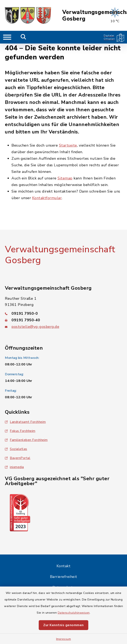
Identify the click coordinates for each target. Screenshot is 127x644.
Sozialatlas (16, 449)
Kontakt (64, 566)
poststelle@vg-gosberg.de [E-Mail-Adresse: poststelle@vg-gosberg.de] (35, 327)
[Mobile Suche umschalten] (23, 37)
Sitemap (65, 178)
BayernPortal (18, 458)
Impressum (64, 639)
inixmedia (14, 467)
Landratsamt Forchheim (25, 422)
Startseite (68, 145)
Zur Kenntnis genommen (63, 625)
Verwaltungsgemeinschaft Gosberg (60, 255)
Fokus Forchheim (20, 431)
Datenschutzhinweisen (74, 613)
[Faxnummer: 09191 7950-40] (63, 320)
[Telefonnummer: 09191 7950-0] (63, 313)
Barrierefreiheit (64, 577)
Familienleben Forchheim (26, 440)
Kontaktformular (47, 198)
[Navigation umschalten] (7, 37)
